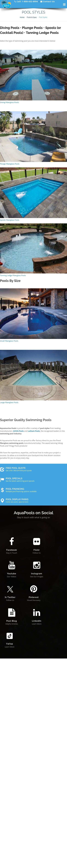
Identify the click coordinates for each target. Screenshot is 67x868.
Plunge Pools (32, 28)
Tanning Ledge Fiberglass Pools (13, 275)
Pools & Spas (32, 17)
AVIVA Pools (18, 431)
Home (22, 17)
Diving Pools (10, 28)
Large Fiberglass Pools (9, 402)
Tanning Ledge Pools (42, 33)
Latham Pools (34, 431)
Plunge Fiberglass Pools (10, 164)
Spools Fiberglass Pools (10, 220)
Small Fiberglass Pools (9, 341)
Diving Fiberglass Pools (9, 102)
